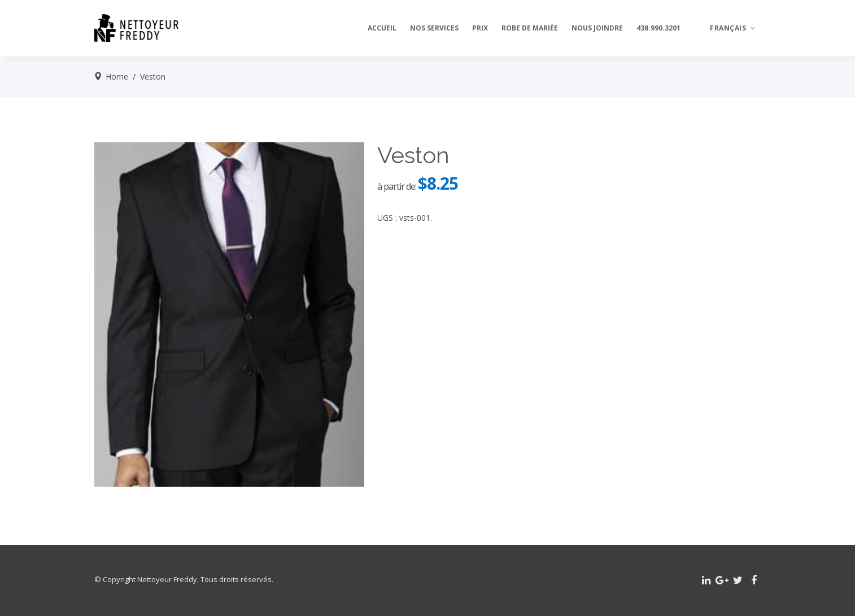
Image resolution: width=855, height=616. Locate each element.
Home (117, 77)
